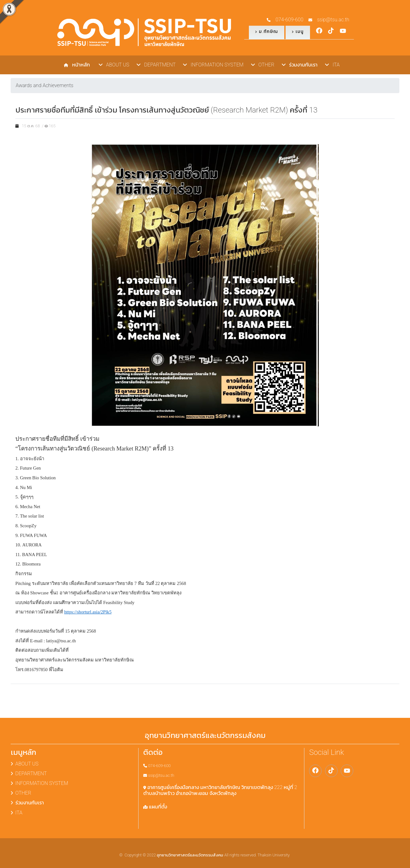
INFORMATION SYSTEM (213, 65)
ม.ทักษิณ (267, 31)
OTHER (263, 65)
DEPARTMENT (156, 65)
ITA (332, 65)
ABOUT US (114, 65)
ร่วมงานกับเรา (300, 65)
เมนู (298, 31)
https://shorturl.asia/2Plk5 (88, 612)
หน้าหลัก (80, 65)
